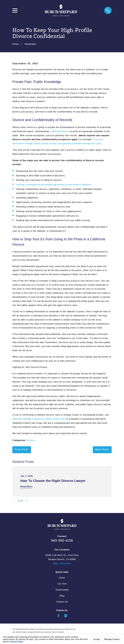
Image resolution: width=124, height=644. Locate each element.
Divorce (31, 440)
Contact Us (62, 602)
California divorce (60, 131)
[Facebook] (58, 616)
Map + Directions (62, 563)
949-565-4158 (62, 541)
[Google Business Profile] (66, 616)
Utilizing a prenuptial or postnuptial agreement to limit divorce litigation (53, 185)
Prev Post (22, 449)
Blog (62, 596)
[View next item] (26, 501)
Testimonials (62, 590)
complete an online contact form (48, 419)
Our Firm (62, 584)
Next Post (102, 449)
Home (62, 578)
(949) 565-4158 (20, 419)
